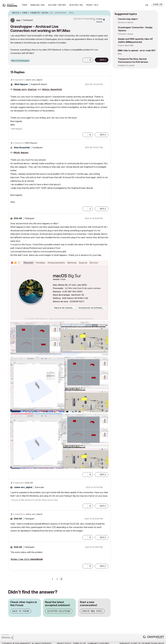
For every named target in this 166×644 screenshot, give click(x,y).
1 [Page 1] (57, 579)
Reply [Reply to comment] (103, 135)
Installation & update (126, 65)
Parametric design (125, 34)
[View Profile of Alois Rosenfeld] (22, 148)
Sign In (158, 5)
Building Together (57, 5)
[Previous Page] (53, 579)
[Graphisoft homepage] (154, 637)
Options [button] (107, 13)
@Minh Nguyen (21, 153)
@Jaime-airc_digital (25, 90)
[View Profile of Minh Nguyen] (21, 84)
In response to (28, 80)
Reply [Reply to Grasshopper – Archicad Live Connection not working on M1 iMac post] (103, 60)
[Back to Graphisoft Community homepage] (10, 5)
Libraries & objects (126, 22)
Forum (24, 5)
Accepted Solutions (59, 611)
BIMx (120, 54)
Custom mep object (128, 19)
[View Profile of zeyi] (18, 20)
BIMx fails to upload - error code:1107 (137, 50)
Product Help (92, 5)
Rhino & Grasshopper (20, 61)
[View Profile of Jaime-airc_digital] (23, 487)
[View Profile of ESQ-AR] (18, 218)
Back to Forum (21, 611)
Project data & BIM (126, 45)
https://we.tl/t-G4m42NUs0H (27, 559)
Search (139, 5)
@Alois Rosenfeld (52, 90)
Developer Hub (76, 5)
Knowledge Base (38, 5)
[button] (85, 60)
